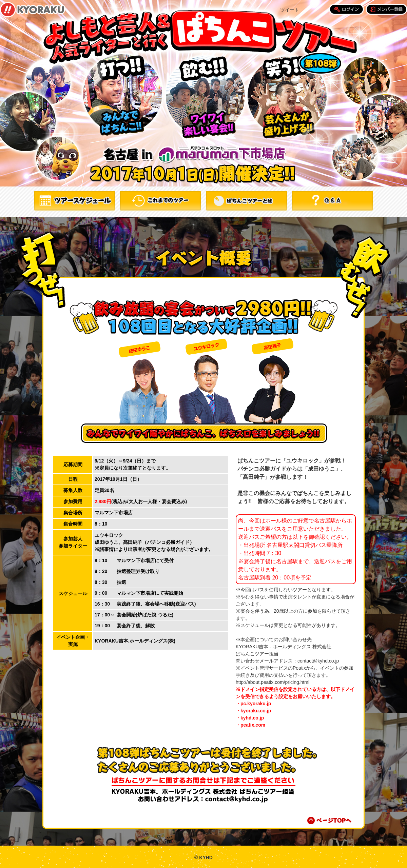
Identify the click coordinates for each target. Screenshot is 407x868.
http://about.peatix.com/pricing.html (273, 682)
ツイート (290, 10)
